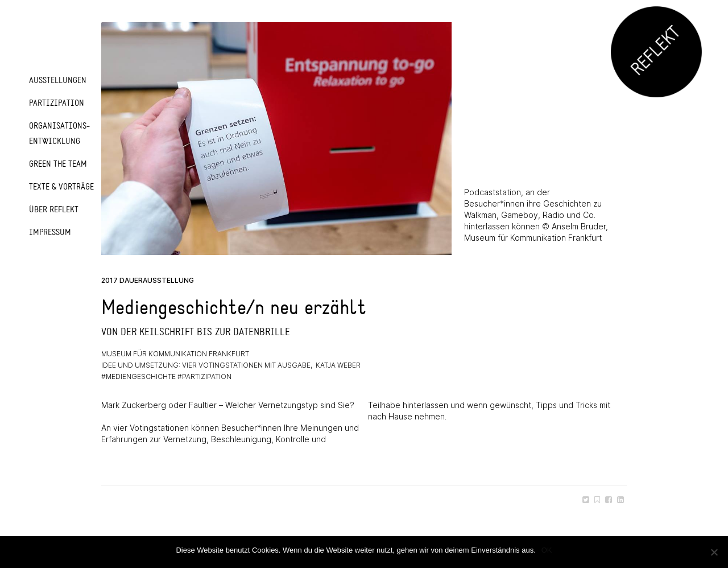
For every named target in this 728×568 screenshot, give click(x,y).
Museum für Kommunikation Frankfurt (175, 354)
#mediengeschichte (138, 376)
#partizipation (204, 376)
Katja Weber (338, 365)
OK (547, 550)
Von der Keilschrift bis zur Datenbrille (196, 332)
